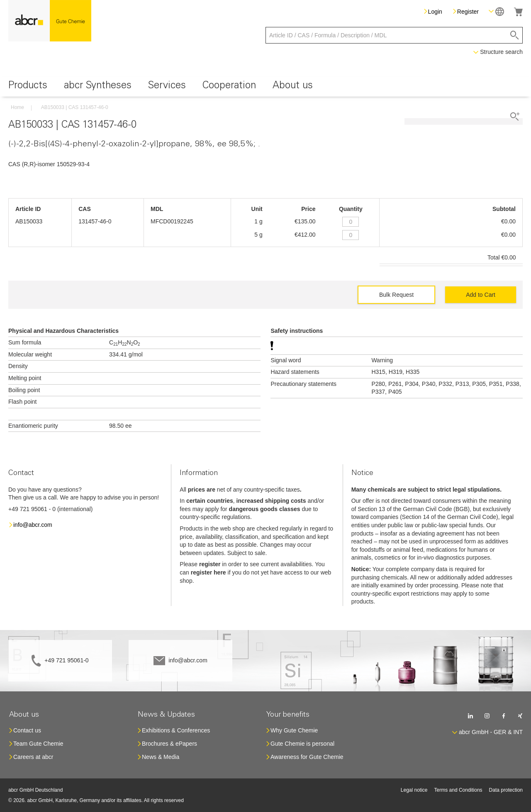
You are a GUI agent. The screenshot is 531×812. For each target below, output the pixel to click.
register (210, 564)
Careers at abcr (33, 757)
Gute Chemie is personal (302, 744)
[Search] (515, 35)
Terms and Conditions (458, 790)
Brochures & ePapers (169, 744)
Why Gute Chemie (294, 730)
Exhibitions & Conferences (176, 730)
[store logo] (50, 21)
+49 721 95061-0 (66, 660)
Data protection (506, 790)
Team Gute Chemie (38, 744)
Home (17, 107)
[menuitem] (28, 87)
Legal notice (414, 790)
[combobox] (394, 35)
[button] (496, 11)
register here (208, 572)
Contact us (27, 730)
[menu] (265, 87)
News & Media (161, 757)
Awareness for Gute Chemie (307, 757)
